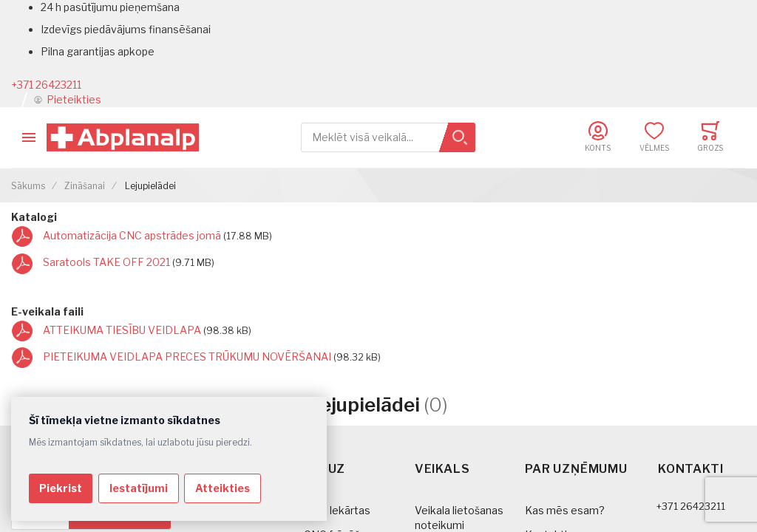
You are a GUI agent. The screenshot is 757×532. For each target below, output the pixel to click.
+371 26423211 (46, 85)
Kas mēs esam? (565, 510)
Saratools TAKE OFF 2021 (108, 262)
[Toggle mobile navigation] (29, 137)
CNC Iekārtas (337, 510)
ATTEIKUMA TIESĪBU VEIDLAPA (123, 330)
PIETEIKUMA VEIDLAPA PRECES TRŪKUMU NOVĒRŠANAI (188, 357)
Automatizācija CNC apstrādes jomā (133, 235)
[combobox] (388, 138)
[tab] (359, 481)
